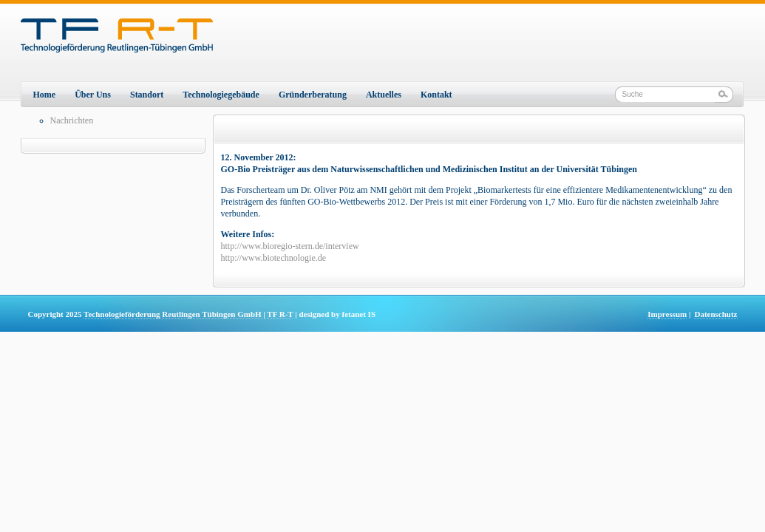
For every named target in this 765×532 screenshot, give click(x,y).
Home (45, 95)
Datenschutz (715, 314)
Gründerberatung (313, 95)
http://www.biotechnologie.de (274, 258)
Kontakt (436, 95)
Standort (147, 95)
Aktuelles (384, 95)
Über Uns (93, 95)
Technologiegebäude (221, 95)
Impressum (667, 314)
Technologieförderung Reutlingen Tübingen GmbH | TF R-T (188, 314)
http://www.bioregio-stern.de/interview (290, 246)
